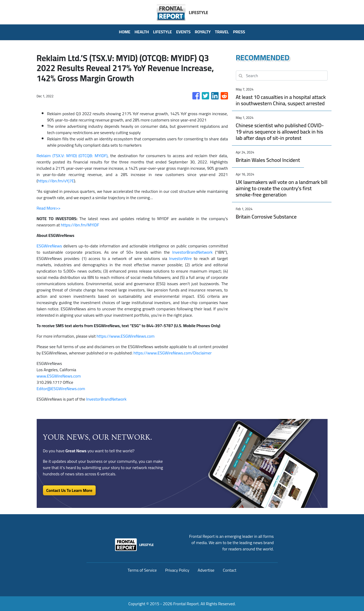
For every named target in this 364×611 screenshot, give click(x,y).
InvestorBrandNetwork (192, 252)
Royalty (203, 32)
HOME (125, 32)
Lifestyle (162, 32)
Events (183, 32)
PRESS (239, 32)
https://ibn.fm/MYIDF (80, 225)
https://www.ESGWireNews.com (126, 336)
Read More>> (49, 208)
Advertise (206, 570)
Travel (222, 32)
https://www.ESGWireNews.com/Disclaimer (172, 353)
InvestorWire (180, 258)
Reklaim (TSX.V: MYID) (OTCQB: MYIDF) (72, 156)
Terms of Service (142, 570)
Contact (230, 570)
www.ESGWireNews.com (59, 376)
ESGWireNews (49, 246)
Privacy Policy (177, 570)
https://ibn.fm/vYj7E (56, 181)
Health (142, 32)
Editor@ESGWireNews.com (61, 389)
